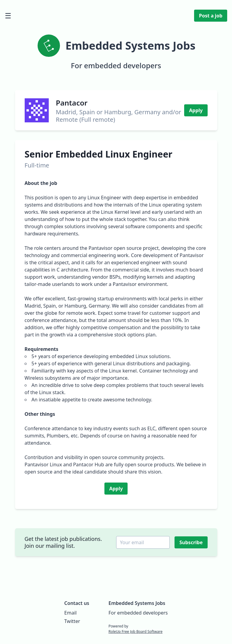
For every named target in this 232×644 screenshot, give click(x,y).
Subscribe (192, 542)
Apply (196, 110)
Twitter (72, 621)
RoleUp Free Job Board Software (135, 632)
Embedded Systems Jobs (137, 603)
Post (211, 16)
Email (71, 613)
